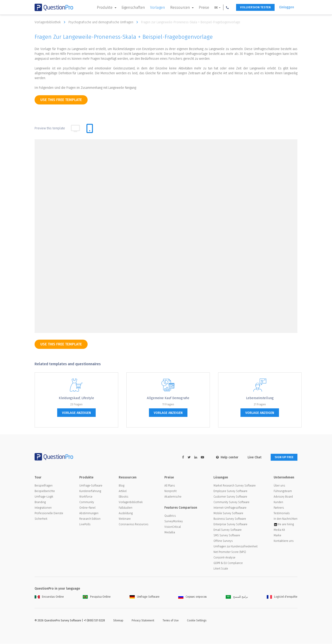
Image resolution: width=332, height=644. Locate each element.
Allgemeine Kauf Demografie (168, 398)
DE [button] (214, 8)
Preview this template (50, 128)
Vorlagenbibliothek (51, 22)
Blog (122, 486)
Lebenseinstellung (260, 398)
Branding (40, 502)
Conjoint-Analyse (224, 558)
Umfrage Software (145, 597)
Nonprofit (170, 491)
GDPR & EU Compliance (228, 563)
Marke (277, 536)
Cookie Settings (197, 621)
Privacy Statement (143, 621)
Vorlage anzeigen (76, 413)
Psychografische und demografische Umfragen (104, 22)
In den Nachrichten (286, 519)
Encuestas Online (49, 597)
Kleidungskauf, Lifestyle (76, 398)
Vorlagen (155, 7)
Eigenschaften (130, 7)
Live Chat (252, 457)
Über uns (279, 486)
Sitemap (118, 621)
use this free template (61, 100)
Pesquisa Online (97, 597)
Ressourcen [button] (178, 7)
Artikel (123, 491)
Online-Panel (87, 508)
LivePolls (85, 525)
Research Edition (90, 519)
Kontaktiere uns (284, 541)
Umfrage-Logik (44, 497)
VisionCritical (173, 527)
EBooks (123, 497)
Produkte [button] (103, 7)
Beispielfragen (44, 486)
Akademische (173, 497)
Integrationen (43, 508)
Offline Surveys (223, 541)
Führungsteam (283, 491)
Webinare (125, 519)
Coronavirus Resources (133, 525)
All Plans (170, 486)
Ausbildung (126, 513)
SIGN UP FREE (283, 457)
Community (87, 502)
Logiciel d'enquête (282, 597)
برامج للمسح (237, 597)
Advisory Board (283, 497)
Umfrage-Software (91, 486)
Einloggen (287, 7)
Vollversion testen (254, 7)
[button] (225, 7)
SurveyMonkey (174, 522)
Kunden (278, 502)
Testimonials (282, 513)
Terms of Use (171, 621)
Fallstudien (126, 508)
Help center (225, 457)
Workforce (86, 497)
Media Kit (279, 530)
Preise (201, 7)
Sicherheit (41, 519)
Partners (279, 508)
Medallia (170, 533)
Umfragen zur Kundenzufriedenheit (236, 547)
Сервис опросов (193, 597)
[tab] (90, 128)
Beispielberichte (45, 491)
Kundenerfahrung (90, 491)
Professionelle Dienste (49, 513)
